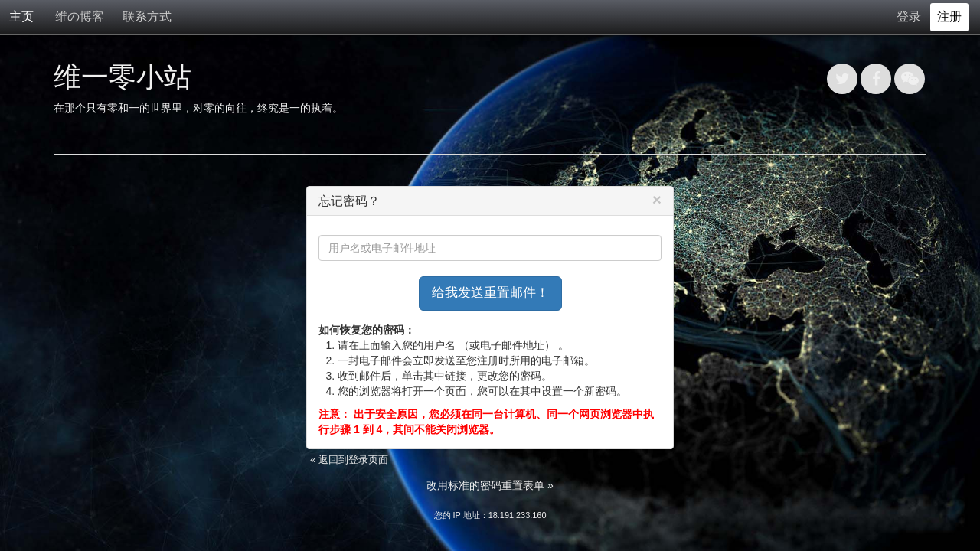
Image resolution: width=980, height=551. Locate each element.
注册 (949, 16)
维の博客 (80, 16)
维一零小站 (122, 77)
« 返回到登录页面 (349, 460)
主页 (21, 16)
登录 (909, 16)
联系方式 (147, 16)
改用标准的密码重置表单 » (490, 485)
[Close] (657, 199)
